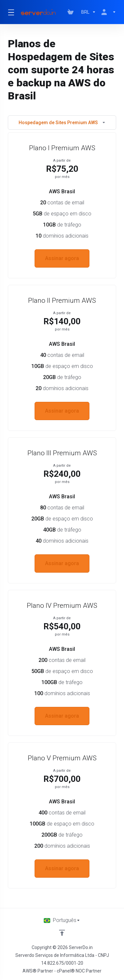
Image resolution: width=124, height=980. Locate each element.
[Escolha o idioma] (62, 920)
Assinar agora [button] (62, 258)
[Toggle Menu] (10, 12)
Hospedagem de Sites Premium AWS (62, 123)
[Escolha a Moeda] (89, 12)
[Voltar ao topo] (62, 933)
